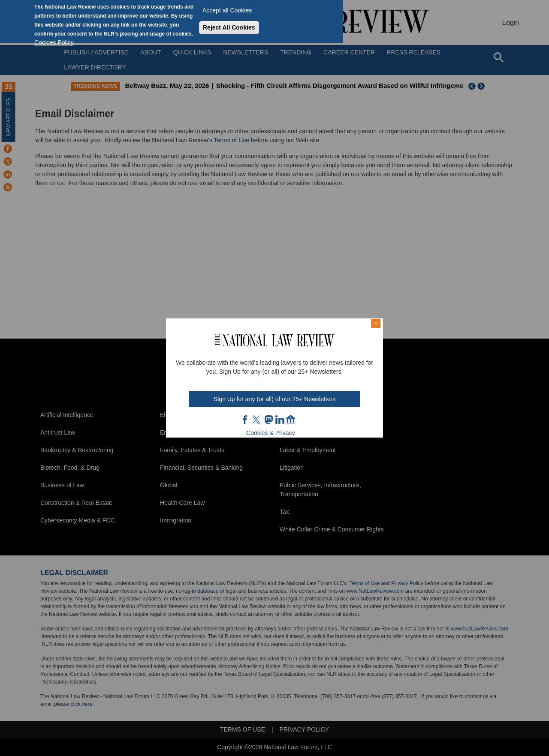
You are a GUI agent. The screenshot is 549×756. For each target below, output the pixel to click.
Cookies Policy (54, 42)
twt (257, 420)
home (291, 420)
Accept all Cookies (227, 10)
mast (268, 420)
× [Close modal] (376, 323)
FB (245, 420)
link (280, 420)
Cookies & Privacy (271, 433)
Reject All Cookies (229, 27)
